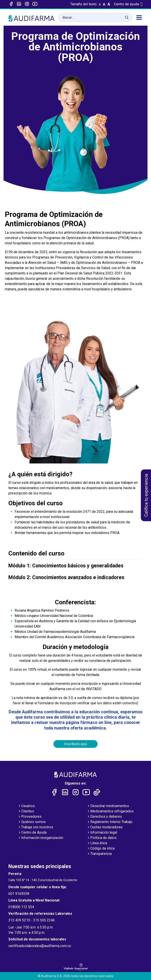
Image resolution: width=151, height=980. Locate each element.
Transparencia (99, 854)
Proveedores (30, 817)
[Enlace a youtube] (35, 4)
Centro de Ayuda (32, 833)
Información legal (102, 833)
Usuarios (26, 806)
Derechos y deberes (104, 817)
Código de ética (101, 849)
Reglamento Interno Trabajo (110, 822)
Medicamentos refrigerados (110, 812)
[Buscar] (127, 17)
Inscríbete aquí (75, 744)
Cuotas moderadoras (105, 827)
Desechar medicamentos (108, 806)
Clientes (26, 812)
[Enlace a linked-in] (19, 4)
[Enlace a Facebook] (11, 4)
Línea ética (97, 843)
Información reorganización (40, 838)
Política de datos (102, 838)
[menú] (139, 17)
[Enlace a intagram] (27, 4)
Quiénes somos (32, 822)
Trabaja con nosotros (35, 827)
